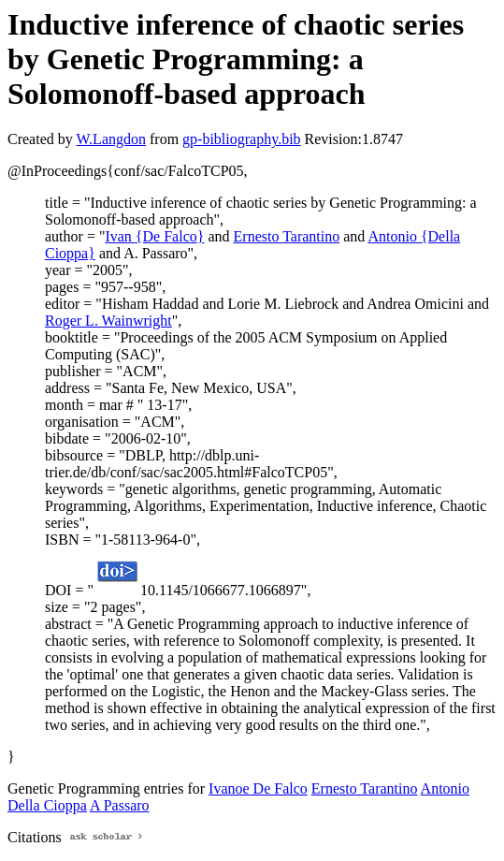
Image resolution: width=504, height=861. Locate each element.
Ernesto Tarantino (287, 236)
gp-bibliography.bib (242, 139)
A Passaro (120, 805)
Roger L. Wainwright (108, 321)
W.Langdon (111, 139)
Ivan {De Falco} (154, 236)
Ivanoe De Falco (258, 788)
